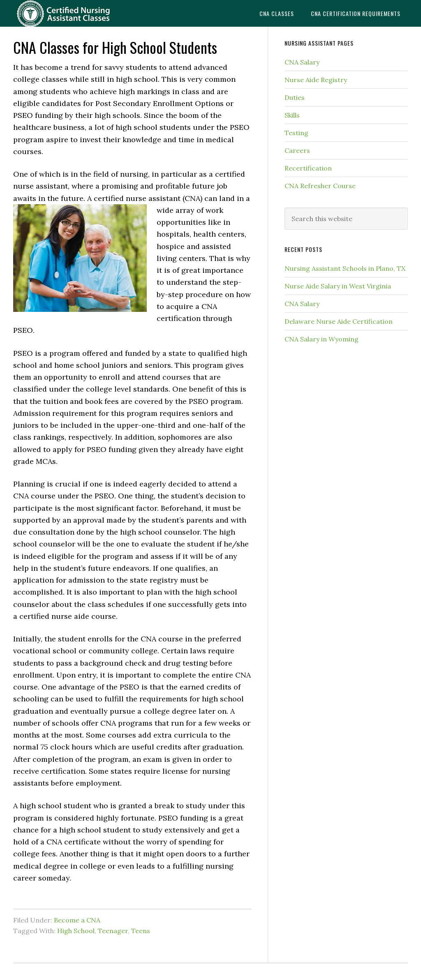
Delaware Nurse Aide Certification (339, 321)
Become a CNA (77, 920)
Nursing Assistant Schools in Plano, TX (345, 268)
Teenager (113, 931)
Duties (295, 97)
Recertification (308, 168)
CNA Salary (302, 62)
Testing (296, 133)
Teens (141, 931)
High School (76, 931)
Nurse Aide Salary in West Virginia (338, 286)
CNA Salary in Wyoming (322, 339)
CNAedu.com (75, 13)
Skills (292, 115)
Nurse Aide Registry (316, 80)
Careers (297, 150)
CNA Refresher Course (320, 186)
